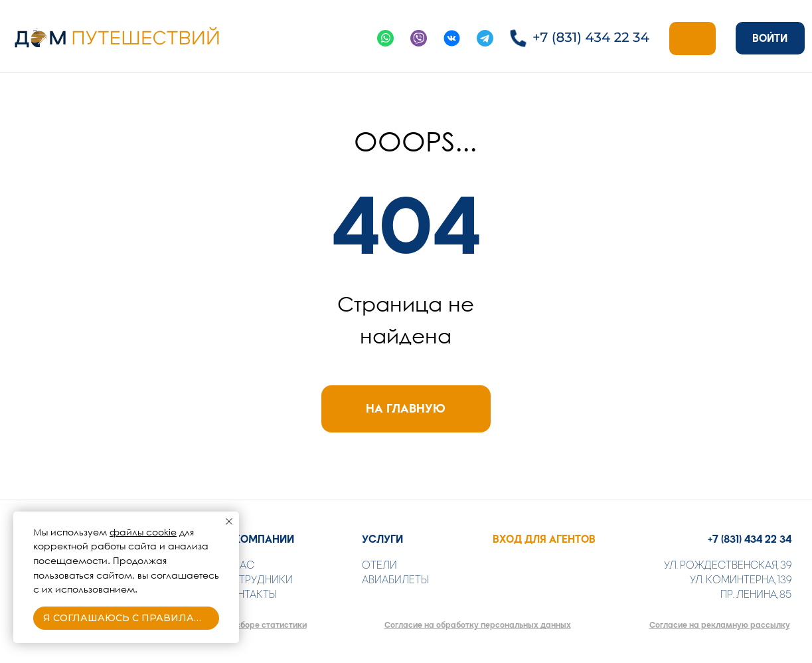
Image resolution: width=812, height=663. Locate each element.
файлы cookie (143, 532)
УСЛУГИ (382, 539)
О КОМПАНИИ (258, 539)
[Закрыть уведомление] (229, 521)
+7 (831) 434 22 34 (750, 539)
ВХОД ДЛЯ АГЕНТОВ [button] (544, 539)
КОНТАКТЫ (250, 594)
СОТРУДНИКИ (258, 580)
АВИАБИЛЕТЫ (395, 580)
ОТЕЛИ (379, 565)
